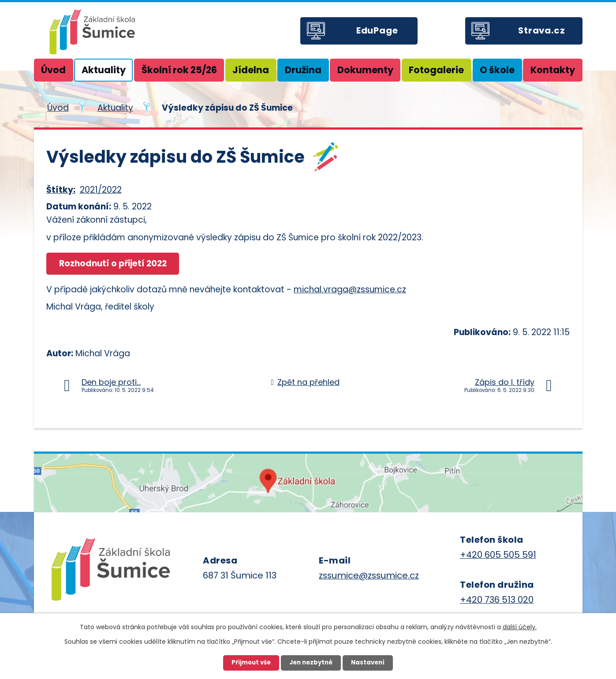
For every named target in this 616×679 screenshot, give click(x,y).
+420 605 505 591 (498, 555)
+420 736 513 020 (497, 600)
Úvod (53, 70)
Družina (303, 70)
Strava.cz (541, 30)
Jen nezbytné (311, 662)
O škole (497, 70)
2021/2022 (101, 190)
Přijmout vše (251, 662)
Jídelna (251, 70)
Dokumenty (365, 70)
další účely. (520, 627)
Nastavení (368, 662)
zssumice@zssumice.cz (369, 575)
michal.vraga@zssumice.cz (350, 289)
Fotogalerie (436, 70)
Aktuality (104, 70)
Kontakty (553, 70)
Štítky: (61, 190)
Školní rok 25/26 (179, 70)
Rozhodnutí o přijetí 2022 (113, 263)
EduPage (377, 30)
